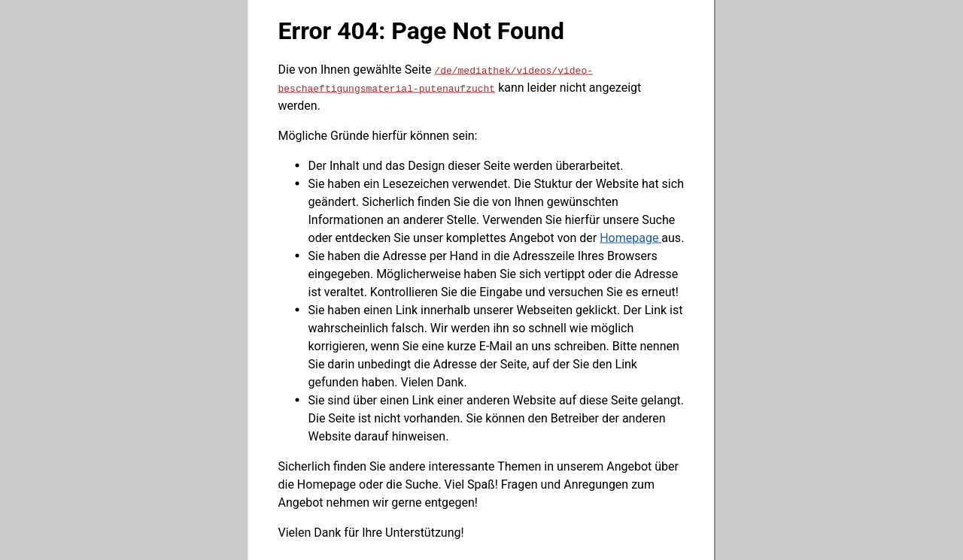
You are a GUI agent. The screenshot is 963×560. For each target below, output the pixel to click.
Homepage (630, 237)
